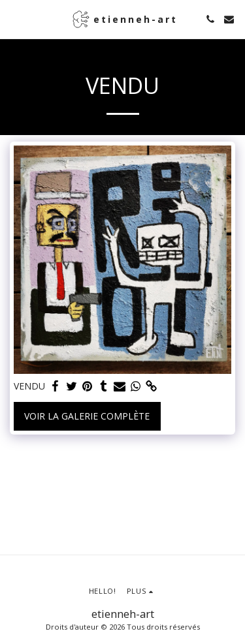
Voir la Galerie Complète (87, 416)
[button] (14, 19)
